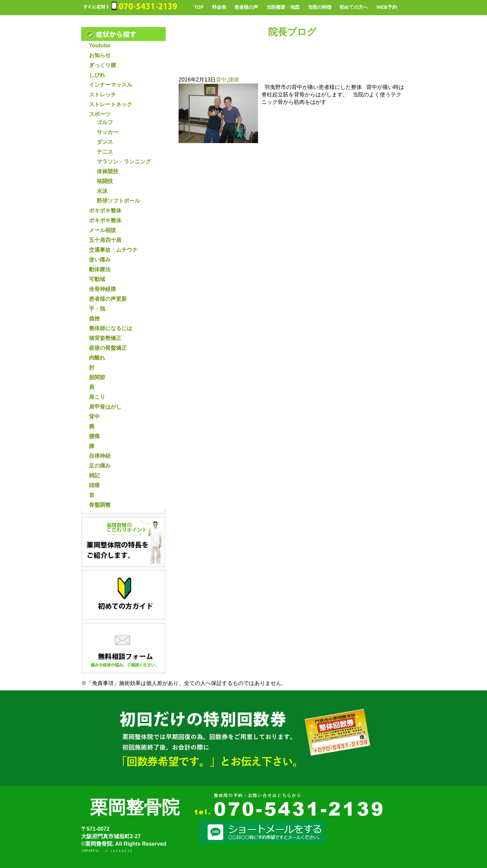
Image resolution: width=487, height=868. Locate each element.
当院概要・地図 (283, 7)
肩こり (97, 397)
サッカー (108, 132)
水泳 (102, 191)
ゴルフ (105, 122)
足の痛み (100, 466)
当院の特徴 (320, 7)
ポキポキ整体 (105, 220)
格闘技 (105, 181)
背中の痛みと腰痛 (227, 68)
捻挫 (94, 318)
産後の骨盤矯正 (108, 348)
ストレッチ (102, 95)
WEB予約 (387, 7)
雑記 (94, 475)
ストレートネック (111, 104)
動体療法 (100, 269)
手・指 (97, 309)
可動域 (97, 279)
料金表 (219, 7)
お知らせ (100, 55)
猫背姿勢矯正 (105, 338)
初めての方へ (354, 7)
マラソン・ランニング (124, 162)
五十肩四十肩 (105, 240)
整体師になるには (111, 328)
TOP (199, 7)
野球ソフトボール (118, 201)
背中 (94, 417)
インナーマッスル (111, 85)
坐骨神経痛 (102, 289)
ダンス (105, 142)
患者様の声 (246, 7)
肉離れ (97, 358)
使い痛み (100, 260)
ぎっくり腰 (102, 65)
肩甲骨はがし (105, 407)
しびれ (97, 75)
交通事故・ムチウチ (113, 250)
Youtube (100, 45)
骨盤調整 (100, 505)
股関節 (97, 377)
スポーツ (100, 114)
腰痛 (94, 436)
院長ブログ (292, 32)
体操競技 (108, 171)
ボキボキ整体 (105, 211)
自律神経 (100, 456)
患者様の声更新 (108, 299)
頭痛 (94, 485)
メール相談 (102, 230)
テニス (105, 152)
